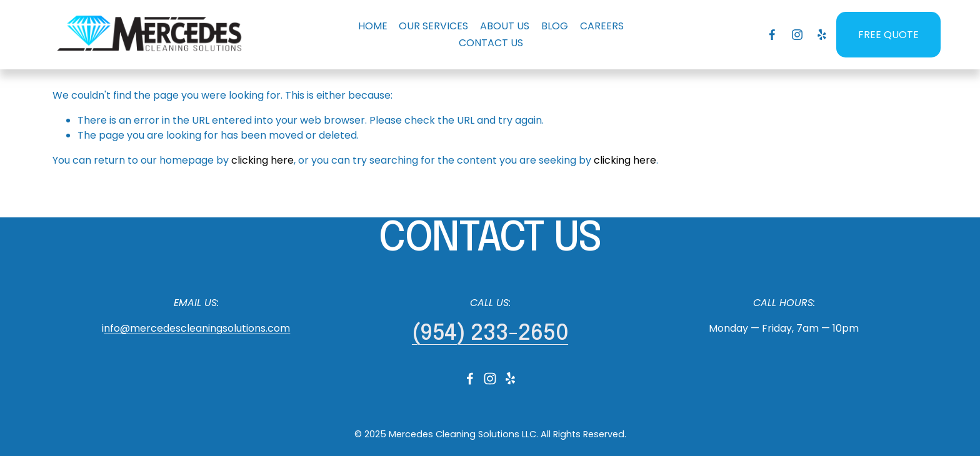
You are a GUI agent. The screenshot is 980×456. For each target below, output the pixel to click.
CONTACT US (491, 43)
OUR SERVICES (433, 26)
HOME (373, 26)
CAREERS (602, 26)
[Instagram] (797, 35)
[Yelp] (822, 35)
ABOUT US (505, 26)
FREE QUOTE (888, 35)
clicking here (262, 160)
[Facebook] (772, 35)
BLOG (555, 26)
